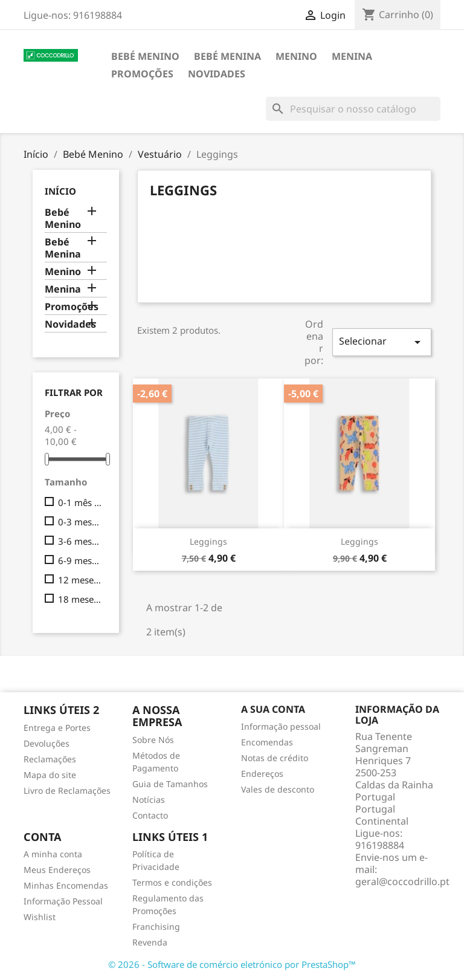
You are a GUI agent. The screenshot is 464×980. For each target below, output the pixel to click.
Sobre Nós (153, 740)
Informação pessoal (281, 726)
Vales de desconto (278, 789)
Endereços (262, 774)
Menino (296, 56)
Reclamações (50, 759)
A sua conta (273, 709)
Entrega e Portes (57, 728)
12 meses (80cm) (80, 580)
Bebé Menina (227, 56)
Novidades (217, 74)
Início (60, 191)
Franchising (156, 926)
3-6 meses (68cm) (80, 541)
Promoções (142, 74)
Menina (352, 56)
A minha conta (53, 854)
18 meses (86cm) (80, 599)
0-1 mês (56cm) (80, 502)
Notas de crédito (275, 758)
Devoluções (47, 743)
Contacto (150, 815)
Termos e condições (172, 882)
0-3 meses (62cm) (80, 522)
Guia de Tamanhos (170, 784)
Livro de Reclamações (67, 790)
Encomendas (267, 742)
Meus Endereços (57, 870)
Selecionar (382, 342)
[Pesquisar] (353, 109)
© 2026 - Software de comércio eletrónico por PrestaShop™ (232, 964)
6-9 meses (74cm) (80, 560)
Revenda (150, 942)
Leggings (208, 541)
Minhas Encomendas (66, 885)
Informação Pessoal (63, 901)
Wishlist (40, 917)
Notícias (149, 800)
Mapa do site (50, 775)
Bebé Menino (145, 56)
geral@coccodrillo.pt (402, 881)
